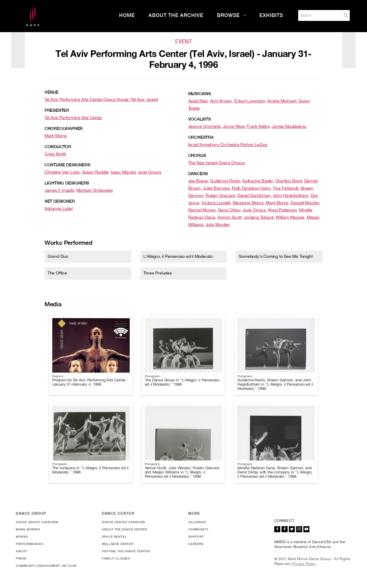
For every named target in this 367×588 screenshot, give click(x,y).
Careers (196, 544)
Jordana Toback (259, 217)
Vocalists (200, 119)
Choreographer (64, 128)
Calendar (197, 522)
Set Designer (60, 201)
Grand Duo (58, 256)
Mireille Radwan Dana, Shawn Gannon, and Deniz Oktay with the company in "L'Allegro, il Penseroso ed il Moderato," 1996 (275, 472)
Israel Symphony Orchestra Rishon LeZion (228, 145)
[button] (346, 15)
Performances (29, 544)
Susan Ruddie (95, 172)
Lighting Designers (67, 183)
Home (127, 15)
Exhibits (271, 15)
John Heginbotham (290, 195)
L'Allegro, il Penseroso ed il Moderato (178, 256)
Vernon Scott (229, 217)
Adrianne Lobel (59, 208)
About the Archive (176, 15)
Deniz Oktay (229, 210)
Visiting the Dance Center (126, 551)
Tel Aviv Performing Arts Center (73, 118)
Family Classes (116, 558)
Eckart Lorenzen (250, 101)
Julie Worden (218, 224)
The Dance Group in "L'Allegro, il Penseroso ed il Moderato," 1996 (182, 382)
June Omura (150, 172)
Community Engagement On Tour (46, 566)
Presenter (57, 110)
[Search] (319, 15)
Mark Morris (56, 136)
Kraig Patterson (283, 210)
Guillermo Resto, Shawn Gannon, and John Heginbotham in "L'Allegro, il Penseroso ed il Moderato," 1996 (275, 384)
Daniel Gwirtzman (254, 195)
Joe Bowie (198, 181)
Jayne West (234, 126)
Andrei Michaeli (282, 101)
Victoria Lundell (216, 203)
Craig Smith (55, 154)
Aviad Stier (198, 101)
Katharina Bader (258, 181)
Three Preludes (158, 273)
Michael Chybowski (95, 190)
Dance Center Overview (123, 522)
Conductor (58, 147)
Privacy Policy (304, 564)
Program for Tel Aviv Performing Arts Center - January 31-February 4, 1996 (90, 382)
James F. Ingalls (59, 190)
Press (21, 558)
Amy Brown (221, 101)
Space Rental (114, 537)
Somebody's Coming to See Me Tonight (276, 256)
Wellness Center (117, 544)
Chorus (197, 155)
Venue (52, 92)
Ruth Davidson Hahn (251, 188)
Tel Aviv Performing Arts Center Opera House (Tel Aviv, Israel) (101, 99)
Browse (232, 15)
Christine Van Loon (62, 172)
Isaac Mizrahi (123, 172)
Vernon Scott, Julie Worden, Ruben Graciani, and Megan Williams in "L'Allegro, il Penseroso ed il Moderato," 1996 (183, 472)
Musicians (200, 94)
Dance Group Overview (37, 522)
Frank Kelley (258, 126)
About (22, 551)
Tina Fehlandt (285, 188)
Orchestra (201, 137)
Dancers (198, 174)
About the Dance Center (124, 529)
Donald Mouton (305, 203)
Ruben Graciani (220, 195)
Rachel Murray (202, 210)
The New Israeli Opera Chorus (217, 163)
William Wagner (290, 217)
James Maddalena (289, 126)
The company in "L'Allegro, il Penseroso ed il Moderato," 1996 (90, 470)
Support (196, 537)
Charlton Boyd (289, 181)
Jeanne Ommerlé (204, 126)
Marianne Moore (248, 203)
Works (22, 537)
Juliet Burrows (216, 188)
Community (198, 529)
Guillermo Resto (225, 181)
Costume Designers (67, 165)
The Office (57, 273)
